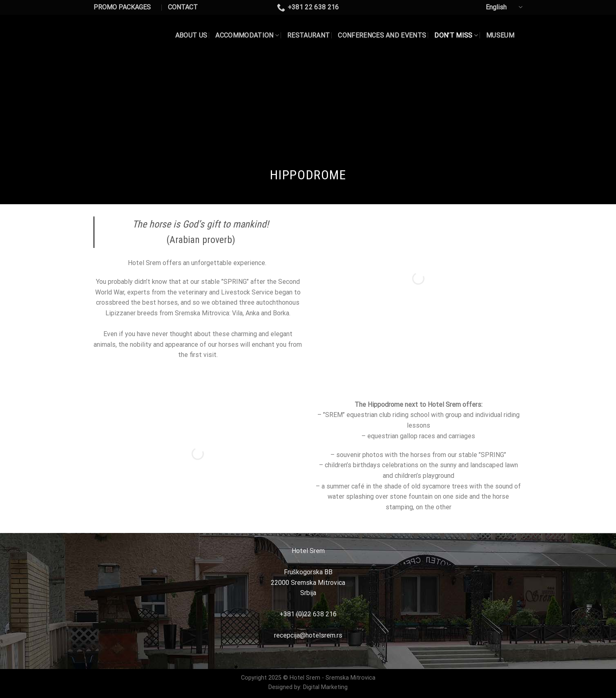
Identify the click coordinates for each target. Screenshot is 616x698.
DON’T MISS (456, 35)
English (504, 7)
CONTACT (183, 7)
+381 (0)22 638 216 (308, 614)
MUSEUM (500, 35)
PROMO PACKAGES (122, 7)
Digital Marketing (325, 687)
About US (191, 35)
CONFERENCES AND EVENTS (382, 35)
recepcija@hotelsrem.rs (308, 635)
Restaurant (308, 35)
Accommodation (247, 35)
